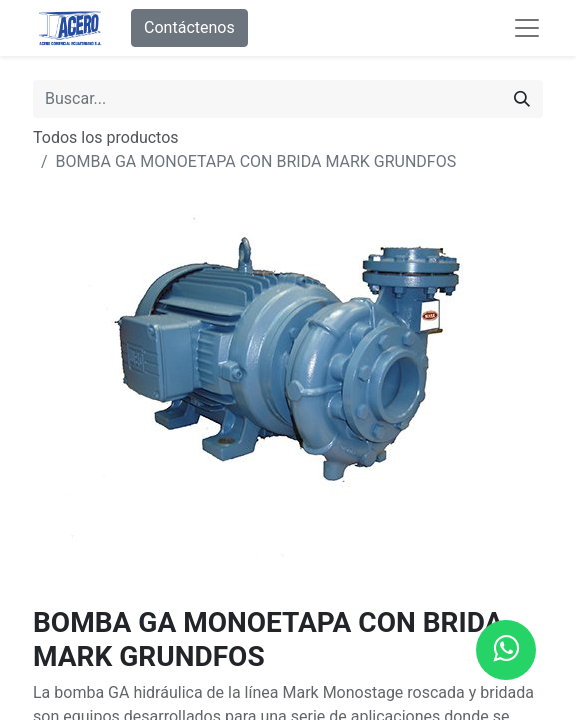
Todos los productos (106, 137)
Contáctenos (189, 27)
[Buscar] (522, 99)
